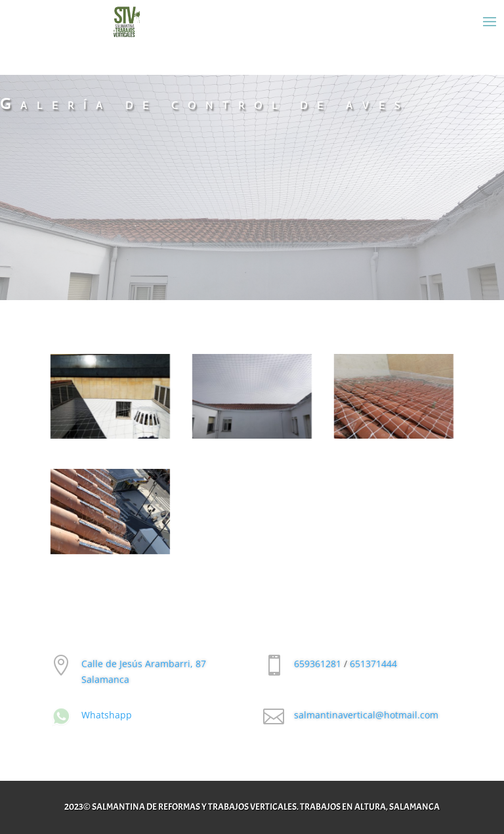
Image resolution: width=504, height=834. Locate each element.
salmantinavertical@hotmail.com (366, 715)
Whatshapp (107, 715)
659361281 (318, 664)
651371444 (373, 664)
